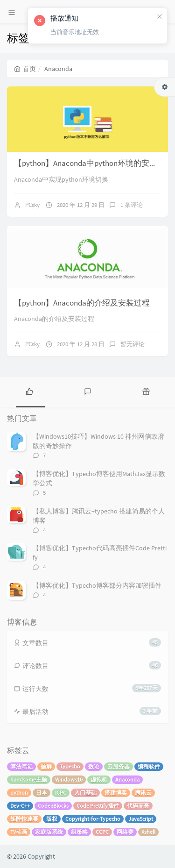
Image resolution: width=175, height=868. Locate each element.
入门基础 (85, 793)
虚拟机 (99, 779)
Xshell (148, 832)
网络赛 (125, 832)
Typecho (70, 766)
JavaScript (141, 819)
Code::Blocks (53, 806)
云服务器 (119, 766)
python (19, 793)
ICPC (61, 793)
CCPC (102, 832)
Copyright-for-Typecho (93, 819)
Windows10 (69, 779)
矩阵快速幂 (24, 819)
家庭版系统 (49, 832)
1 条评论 (132, 205)
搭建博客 (116, 793)
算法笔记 (21, 766)
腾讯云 (143, 793)
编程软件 (149, 766)
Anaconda (127, 779)
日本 (42, 793)
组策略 (79, 832)
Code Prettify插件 (98, 806)
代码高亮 (138, 806)
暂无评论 (133, 344)
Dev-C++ (20, 806)
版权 (52, 819)
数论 (94, 766)
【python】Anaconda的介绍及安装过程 (82, 303)
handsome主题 (29, 779)
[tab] (29, 391)
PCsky (32, 205)
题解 (46, 766)
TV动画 (19, 832)
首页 (25, 69)
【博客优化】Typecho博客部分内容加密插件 (97, 585)
